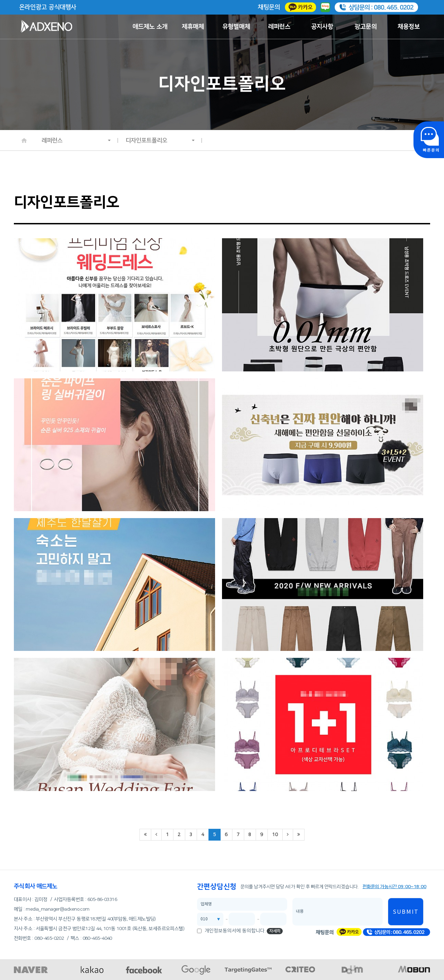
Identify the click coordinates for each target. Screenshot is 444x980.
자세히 (275, 931)
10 (275, 835)
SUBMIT (406, 912)
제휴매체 (193, 27)
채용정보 (409, 27)
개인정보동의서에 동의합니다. (235, 931)
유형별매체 (236, 27)
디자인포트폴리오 (160, 140)
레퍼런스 (279, 27)
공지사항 (322, 27)
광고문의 (366, 27)
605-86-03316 (102, 900)
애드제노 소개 (150, 27)
